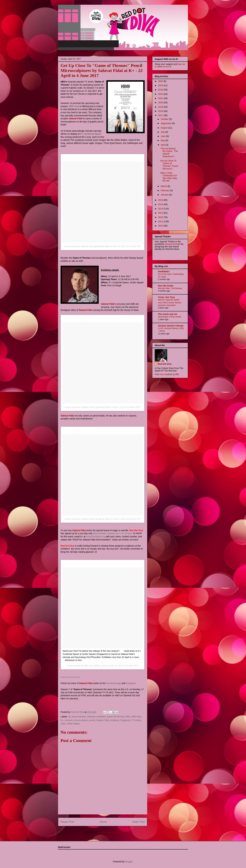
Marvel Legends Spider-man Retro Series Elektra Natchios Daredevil (170, 302)
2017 (161, 115)
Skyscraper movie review (170, 317)
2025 (161, 81)
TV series (136, 720)
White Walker (74, 724)
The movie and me (168, 314)
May (163, 140)
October (165, 119)
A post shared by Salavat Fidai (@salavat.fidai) (86, 246)
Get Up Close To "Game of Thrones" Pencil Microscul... (169, 165)
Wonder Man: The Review (170, 288)
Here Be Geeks (166, 286)
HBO (128, 717)
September (166, 123)
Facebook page (114, 683)
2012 (161, 217)
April (163, 145)
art (70, 717)
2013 (161, 213)
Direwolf (91, 717)
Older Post (138, 822)
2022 (161, 94)
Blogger (129, 862)
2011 (161, 221)
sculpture (115, 720)
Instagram (131, 683)
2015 (161, 204)
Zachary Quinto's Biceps (171, 326)
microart (68, 720)
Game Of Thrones (116, 717)
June (163, 136)
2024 (161, 85)
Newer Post (67, 822)
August (164, 128)
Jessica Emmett (173, 244)
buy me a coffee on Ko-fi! (170, 65)
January (165, 195)
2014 (161, 209)
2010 (161, 226)
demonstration (79, 717)
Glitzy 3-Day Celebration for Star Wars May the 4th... (169, 177)
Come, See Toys (166, 297)
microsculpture (81, 720)
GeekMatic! (164, 271)
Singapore (125, 720)
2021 (161, 98)
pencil (92, 720)
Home (103, 822)
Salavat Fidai (103, 720)
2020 (161, 103)
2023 (161, 90)
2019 (161, 107)
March (164, 186)
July (163, 132)
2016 (161, 200)
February (165, 190)
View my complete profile (167, 374)
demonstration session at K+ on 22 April (112, 533)
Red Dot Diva (165, 364)
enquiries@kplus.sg (96, 537)
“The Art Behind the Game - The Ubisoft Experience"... (169, 153)
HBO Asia (74, 106)
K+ (62, 720)
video (63, 724)
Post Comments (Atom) (109, 832)
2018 (161, 111)
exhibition (101, 717)
